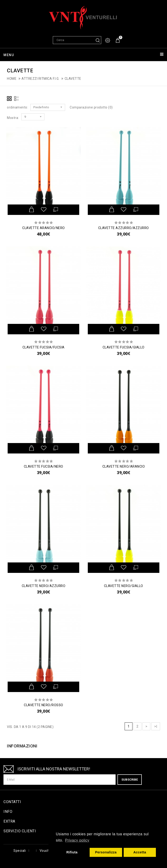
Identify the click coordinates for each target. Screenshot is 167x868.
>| (156, 726)
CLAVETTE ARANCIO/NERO (44, 228)
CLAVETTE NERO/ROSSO (44, 705)
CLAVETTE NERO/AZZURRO (44, 586)
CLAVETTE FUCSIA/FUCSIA (44, 347)
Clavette (73, 79)
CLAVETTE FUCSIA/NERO (44, 466)
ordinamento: (17, 107)
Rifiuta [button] (72, 852)
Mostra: (13, 118)
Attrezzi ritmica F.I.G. (41, 79)
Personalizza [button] (106, 852)
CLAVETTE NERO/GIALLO (124, 586)
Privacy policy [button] (77, 840)
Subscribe (130, 780)
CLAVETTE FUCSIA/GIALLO (124, 347)
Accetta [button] (140, 852)
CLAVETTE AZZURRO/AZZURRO (124, 228)
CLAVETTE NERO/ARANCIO (124, 466)
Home (12, 79)
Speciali (20, 851)
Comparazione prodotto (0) (91, 107)
